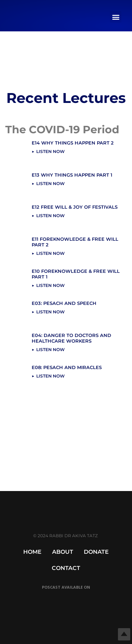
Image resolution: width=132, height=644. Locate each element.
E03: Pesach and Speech (64, 303)
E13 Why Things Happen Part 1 (72, 175)
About (63, 552)
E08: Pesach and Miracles (67, 367)
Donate (96, 552)
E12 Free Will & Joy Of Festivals (75, 207)
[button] (116, 17)
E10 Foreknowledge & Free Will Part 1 (76, 274)
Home (32, 552)
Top (124, 634)
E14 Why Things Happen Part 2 (73, 143)
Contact (66, 568)
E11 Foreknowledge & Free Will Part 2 (75, 242)
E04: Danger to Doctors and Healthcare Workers (71, 338)
